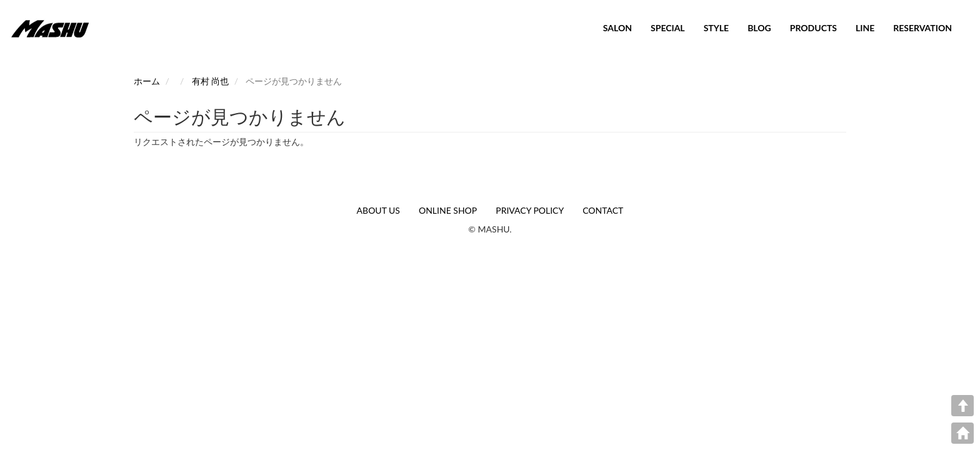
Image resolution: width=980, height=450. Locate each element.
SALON (617, 28)
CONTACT (603, 210)
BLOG (759, 28)
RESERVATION (922, 28)
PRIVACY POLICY (530, 210)
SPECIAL (668, 28)
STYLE (716, 28)
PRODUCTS (813, 28)
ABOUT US (378, 210)
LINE (865, 28)
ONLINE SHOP (448, 210)
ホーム (147, 81)
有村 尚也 (211, 81)
